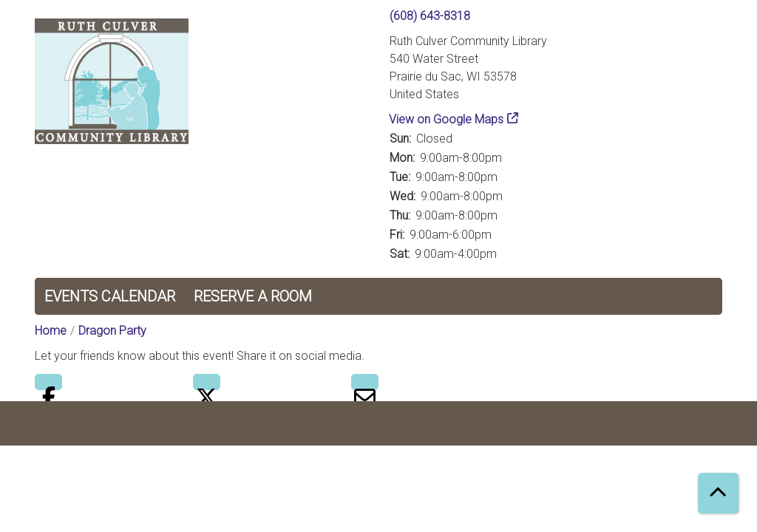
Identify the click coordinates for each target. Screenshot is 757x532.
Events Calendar (110, 296)
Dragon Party (112, 331)
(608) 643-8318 (430, 16)
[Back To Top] (718, 493)
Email (365, 382)
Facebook (48, 382)
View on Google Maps (447, 119)
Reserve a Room (253, 296)
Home (51, 331)
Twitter (207, 382)
